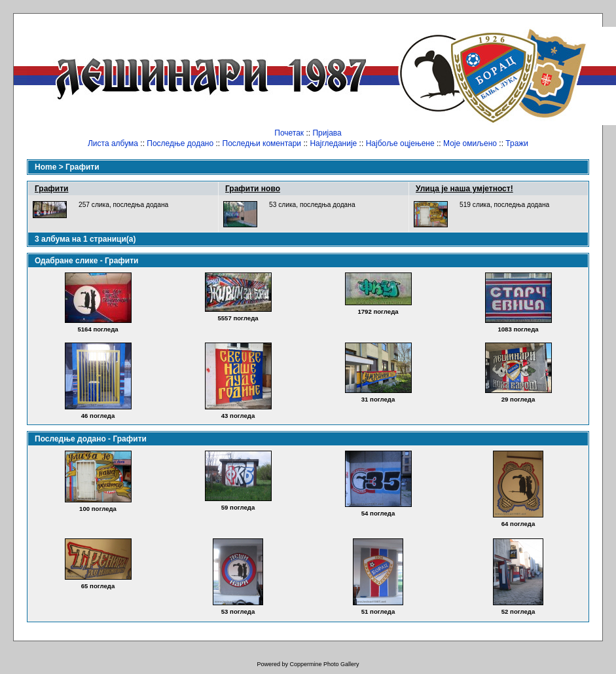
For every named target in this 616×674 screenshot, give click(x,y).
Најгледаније (333, 143)
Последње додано (180, 143)
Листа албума (113, 143)
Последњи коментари (262, 143)
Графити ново (253, 189)
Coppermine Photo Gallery (324, 664)
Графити (82, 167)
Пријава (327, 133)
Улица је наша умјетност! (464, 189)
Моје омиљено (470, 143)
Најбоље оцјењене (400, 143)
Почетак (289, 133)
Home (45, 167)
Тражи (517, 143)
